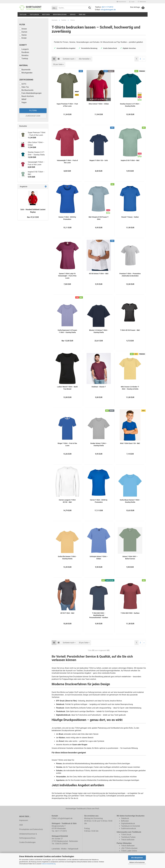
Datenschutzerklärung (48, 864)
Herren (23, 35)
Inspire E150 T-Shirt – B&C (130, 160)
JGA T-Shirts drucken (129, 848)
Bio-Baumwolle (26, 90)
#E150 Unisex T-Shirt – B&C (99, 274)
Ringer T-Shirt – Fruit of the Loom (67, 444)
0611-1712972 (107, 7)
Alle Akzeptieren (137, 858)
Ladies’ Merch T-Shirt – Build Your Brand (67, 388)
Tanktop (24, 58)
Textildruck (34, 14)
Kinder (23, 38)
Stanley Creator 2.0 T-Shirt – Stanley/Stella (130, 105)
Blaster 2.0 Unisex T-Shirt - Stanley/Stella (99, 331)
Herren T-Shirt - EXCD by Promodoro (99, 501)
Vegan (23, 102)
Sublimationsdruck (128, 828)
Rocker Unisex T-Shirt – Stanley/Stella (99, 444)
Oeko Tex (24, 87)
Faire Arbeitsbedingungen (30, 93)
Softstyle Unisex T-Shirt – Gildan (99, 558)
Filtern (33, 111)
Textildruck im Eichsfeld (130, 826)
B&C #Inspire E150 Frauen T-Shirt (99, 218)
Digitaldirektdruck (128, 823)
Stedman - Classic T (99, 387)
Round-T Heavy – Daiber (130, 217)
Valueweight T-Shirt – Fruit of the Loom (67, 162)
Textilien (23, 14)
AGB (21, 825)
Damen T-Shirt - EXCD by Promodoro (67, 218)
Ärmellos (24, 55)
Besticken (46, 14)
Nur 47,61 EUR (33, 217)
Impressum (24, 820)
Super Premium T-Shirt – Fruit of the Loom (67, 105)
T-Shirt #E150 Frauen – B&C (130, 330)
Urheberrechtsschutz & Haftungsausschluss (28, 836)
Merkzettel (142, 2)
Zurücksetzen (33, 116)
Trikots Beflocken (128, 846)
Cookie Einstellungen (27, 842)
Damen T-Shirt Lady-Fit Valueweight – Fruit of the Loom (67, 276)
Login (132, 2)
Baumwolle (25, 70)
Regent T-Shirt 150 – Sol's (99, 160)
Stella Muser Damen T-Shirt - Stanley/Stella (130, 501)
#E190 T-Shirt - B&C (67, 613)
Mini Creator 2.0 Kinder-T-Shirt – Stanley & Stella (130, 388)
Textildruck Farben (128, 837)
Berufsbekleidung (60, 14)
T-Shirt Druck (126, 835)
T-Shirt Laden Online (129, 851)
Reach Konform (27, 96)
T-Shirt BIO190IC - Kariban (130, 613)
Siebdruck (125, 818)
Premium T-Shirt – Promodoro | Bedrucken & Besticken (130, 275)
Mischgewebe (26, 73)
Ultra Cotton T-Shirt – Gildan (99, 104)
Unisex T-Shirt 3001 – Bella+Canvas (130, 558)
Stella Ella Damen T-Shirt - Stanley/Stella (67, 558)
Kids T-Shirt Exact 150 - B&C (130, 443)
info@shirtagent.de (108, 10)
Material (24, 65)
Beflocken (125, 821)
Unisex (23, 29)
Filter (22, 25)
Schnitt (23, 45)
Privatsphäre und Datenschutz (31, 829)
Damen (23, 32)
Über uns (82, 14)
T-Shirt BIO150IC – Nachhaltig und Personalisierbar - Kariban (99, 615)
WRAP (23, 99)
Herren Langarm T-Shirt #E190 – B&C (67, 501)
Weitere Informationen (137, 862)
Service (73, 14)
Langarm (24, 49)
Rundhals (24, 52)
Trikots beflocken (128, 840)
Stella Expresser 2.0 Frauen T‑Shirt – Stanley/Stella (67, 331)
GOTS (23, 84)
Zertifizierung (26, 80)
